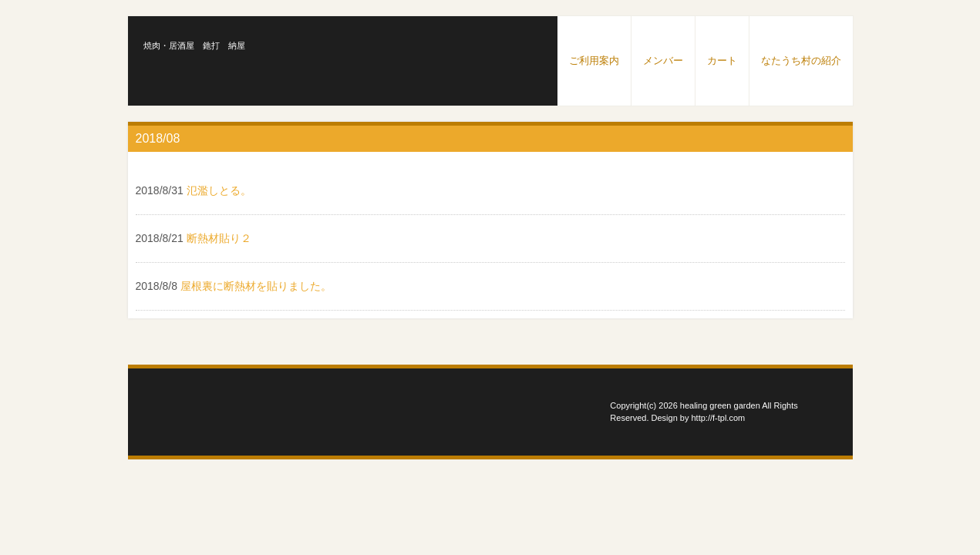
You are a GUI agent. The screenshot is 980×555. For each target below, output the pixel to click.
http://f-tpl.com (719, 418)
